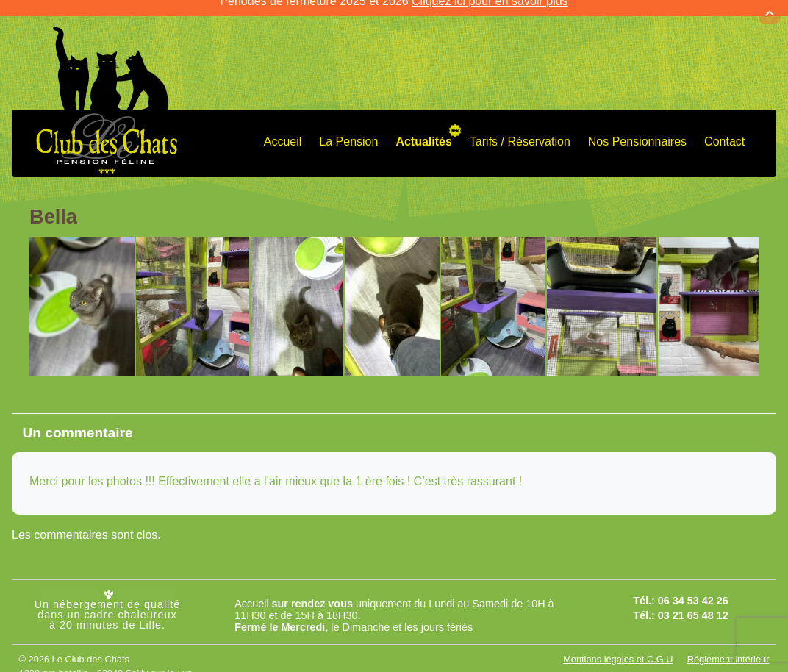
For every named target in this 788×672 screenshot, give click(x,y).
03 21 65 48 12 (693, 605)
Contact (724, 131)
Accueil (283, 131)
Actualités (423, 131)
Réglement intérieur (728, 649)
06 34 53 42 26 (693, 590)
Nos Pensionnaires (637, 131)
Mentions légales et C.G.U (618, 649)
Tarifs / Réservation (520, 131)
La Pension (348, 131)
